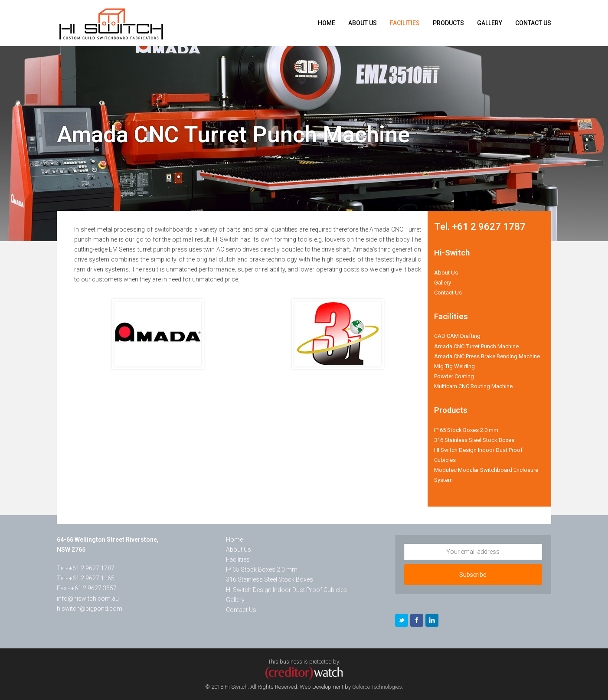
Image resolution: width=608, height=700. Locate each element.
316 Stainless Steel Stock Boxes (474, 440)
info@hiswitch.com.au (88, 599)
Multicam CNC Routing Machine (473, 386)
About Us (446, 273)
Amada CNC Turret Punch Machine (476, 346)
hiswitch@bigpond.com (90, 608)
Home (234, 540)
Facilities (238, 559)
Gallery (443, 283)
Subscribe (473, 575)
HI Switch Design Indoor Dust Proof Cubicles (286, 590)
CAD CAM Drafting (457, 336)
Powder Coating (454, 376)
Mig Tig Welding (454, 366)
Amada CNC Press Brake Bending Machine (487, 356)
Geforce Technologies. (378, 687)
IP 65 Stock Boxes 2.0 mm (466, 430)
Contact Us (448, 293)
